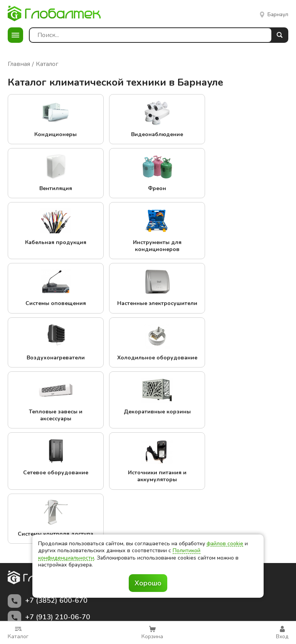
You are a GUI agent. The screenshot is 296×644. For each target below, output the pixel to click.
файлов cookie (225, 544)
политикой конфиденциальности (173, 604)
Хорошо (148, 583)
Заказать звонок (148, 488)
